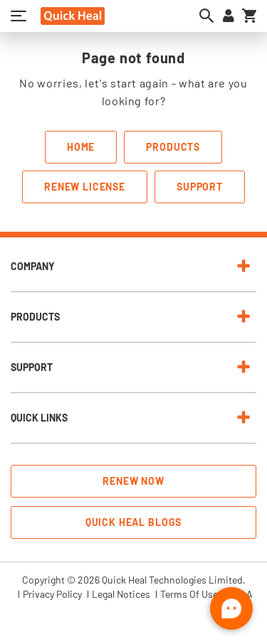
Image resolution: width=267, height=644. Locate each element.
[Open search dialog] (206, 16)
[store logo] (73, 16)
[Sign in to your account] (229, 16)
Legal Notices (121, 594)
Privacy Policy (52, 594)
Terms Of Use (189, 594)
